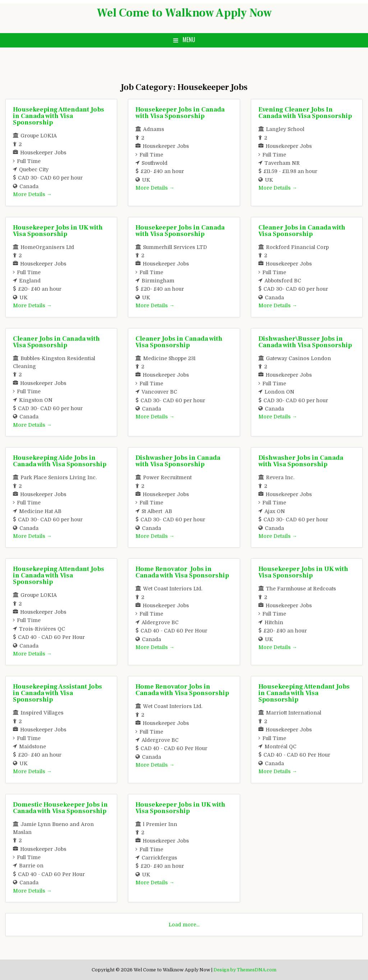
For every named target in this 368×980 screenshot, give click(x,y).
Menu (189, 40)
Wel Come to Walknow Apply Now (184, 13)
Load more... (184, 925)
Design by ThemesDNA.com (245, 970)
